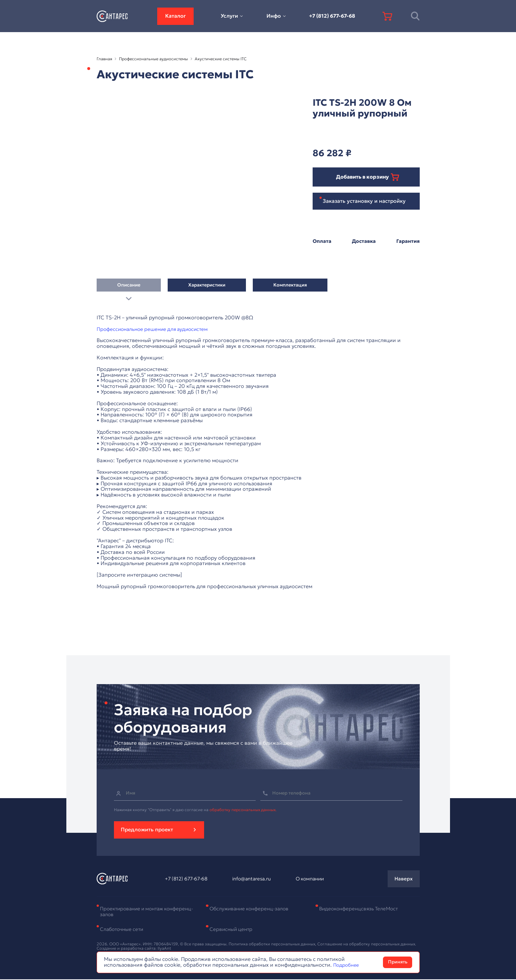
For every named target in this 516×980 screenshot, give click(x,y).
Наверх (403, 879)
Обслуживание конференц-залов (252, 909)
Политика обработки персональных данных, (273, 944)
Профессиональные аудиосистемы (153, 59)
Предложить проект (147, 830)
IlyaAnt (164, 949)
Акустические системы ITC (221, 59)
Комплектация (290, 287)
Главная (104, 59)
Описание (129, 287)
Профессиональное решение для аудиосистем (156, 329)
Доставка (364, 241)
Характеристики (207, 287)
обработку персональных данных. (243, 810)
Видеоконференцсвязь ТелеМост (361, 909)
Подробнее (348, 965)
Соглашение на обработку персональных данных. (367, 944)
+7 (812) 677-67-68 (332, 16)
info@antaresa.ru (252, 879)
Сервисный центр (232, 930)
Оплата (322, 241)
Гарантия (408, 241)
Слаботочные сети (123, 930)
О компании (308, 879)
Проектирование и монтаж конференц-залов (134, 912)
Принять (398, 962)
